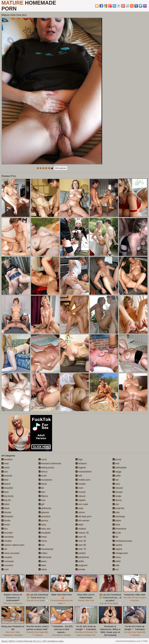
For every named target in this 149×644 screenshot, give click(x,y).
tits (115, 537)
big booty (7, 496)
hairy (42, 525)
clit (4, 549)
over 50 (81, 541)
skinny (117, 500)
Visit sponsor (61, 168)
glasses (44, 512)
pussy (117, 459)
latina (43, 569)
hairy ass (45, 529)
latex (42, 565)
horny (43, 541)
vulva (117, 557)
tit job (117, 533)
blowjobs (7, 516)
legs (79, 459)
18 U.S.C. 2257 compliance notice (48, 641)
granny (43, 521)
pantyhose (82, 557)
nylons (80, 512)
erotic (43, 476)
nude (79, 508)
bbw (5, 480)
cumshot (7, 565)
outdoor (81, 529)
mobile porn (83, 480)
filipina (43, 496)
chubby (7, 541)
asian (6, 468)
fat (41, 488)
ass (5, 472)
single (117, 496)
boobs (6, 521)
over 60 (81, 545)
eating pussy (46, 468)
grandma (45, 516)
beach (6, 484)
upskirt (117, 545)
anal (5, 463)
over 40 (81, 537)
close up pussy (10, 553)
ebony (43, 472)
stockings (119, 516)
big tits (6, 500)
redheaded (120, 468)
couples (7, 557)
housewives (46, 549)
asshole (7, 476)
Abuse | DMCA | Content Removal (17, 641)
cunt (5, 569)
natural (80, 496)
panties (81, 553)
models (81, 484)
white (117, 561)
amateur (7, 459)
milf (79, 476)
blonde (6, 512)
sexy (116, 484)
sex (116, 480)
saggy (117, 472)
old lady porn (84, 516)
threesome (119, 529)
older (79, 525)
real (116, 463)
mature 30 (82, 533)
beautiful (7, 488)
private (80, 569)
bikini (5, 504)
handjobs (45, 533)
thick (116, 525)
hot (42, 545)
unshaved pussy (122, 541)
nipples (81, 500)
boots (6, 525)
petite (80, 561)
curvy (43, 459)
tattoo (117, 521)
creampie (8, 561)
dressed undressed (50, 463)
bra (5, 529)
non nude (82, 504)
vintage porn (120, 553)
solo (116, 512)
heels (43, 537)
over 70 (81, 549)
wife (116, 565)
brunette (7, 533)
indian (43, 553)
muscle (81, 492)
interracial (45, 557)
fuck (42, 500)
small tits (119, 508)
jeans (43, 561)
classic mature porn (13, 545)
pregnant (81, 565)
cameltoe (7, 537)
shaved (118, 488)
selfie (117, 476)
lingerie (81, 468)
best (5, 492)
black (6, 508)
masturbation (84, 472)
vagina (117, 549)
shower (118, 492)
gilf (41, 504)
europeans (45, 480)
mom (79, 488)
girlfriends (45, 508)
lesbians (81, 463)
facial (43, 484)
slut (116, 504)
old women (83, 521)
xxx (116, 569)
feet (42, 492)
